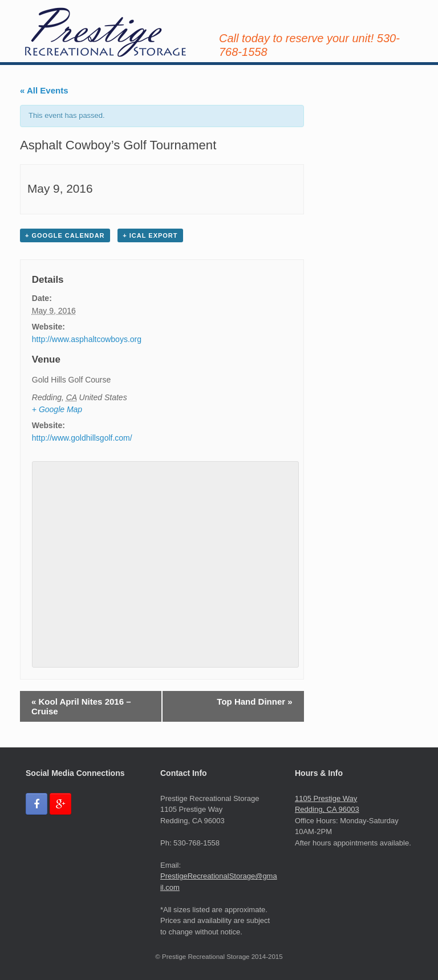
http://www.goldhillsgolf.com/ (82, 438)
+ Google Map (57, 409)
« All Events (44, 90)
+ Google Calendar (65, 235)
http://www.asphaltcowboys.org (87, 339)
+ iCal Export (150, 235)
